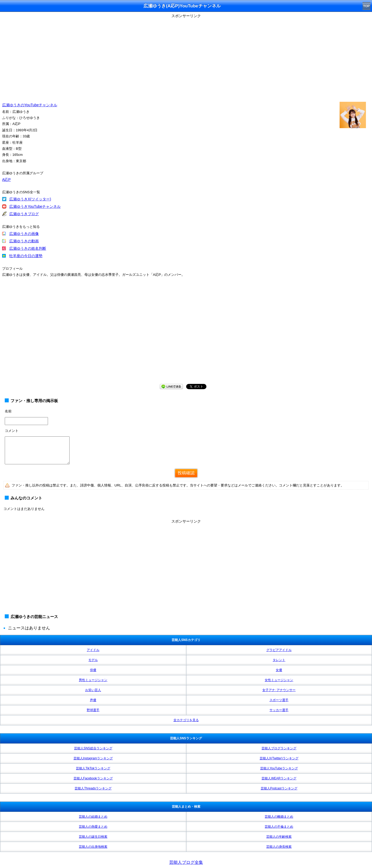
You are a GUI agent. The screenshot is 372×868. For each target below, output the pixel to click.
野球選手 (93, 710)
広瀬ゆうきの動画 (24, 241)
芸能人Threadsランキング (93, 788)
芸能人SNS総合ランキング (93, 748)
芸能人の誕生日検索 (93, 837)
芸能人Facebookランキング (93, 778)
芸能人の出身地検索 (93, 847)
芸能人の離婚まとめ (279, 817)
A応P (6, 180)
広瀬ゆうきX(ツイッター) (30, 199)
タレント (279, 660)
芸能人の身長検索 (279, 847)
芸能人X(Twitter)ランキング (279, 758)
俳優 (93, 670)
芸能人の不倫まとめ (279, 827)
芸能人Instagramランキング (93, 758)
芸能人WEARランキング (279, 778)
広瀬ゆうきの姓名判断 (28, 248)
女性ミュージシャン (279, 680)
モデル (93, 660)
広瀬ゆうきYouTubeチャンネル (35, 206)
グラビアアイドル (279, 650)
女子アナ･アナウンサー (279, 690)
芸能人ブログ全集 (186, 862)
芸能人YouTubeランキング (279, 768)
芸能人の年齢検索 (279, 837)
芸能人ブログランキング (279, 748)
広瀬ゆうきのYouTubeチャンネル (30, 105)
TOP (366, 6)
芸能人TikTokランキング (93, 768)
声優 (93, 700)
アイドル (93, 650)
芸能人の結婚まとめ (93, 817)
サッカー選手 (279, 710)
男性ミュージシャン (93, 680)
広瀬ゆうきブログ (24, 214)
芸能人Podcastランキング (279, 788)
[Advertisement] (186, 57)
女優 (279, 670)
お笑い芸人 (93, 690)
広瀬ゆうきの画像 (24, 234)
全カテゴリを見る (186, 720)
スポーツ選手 (279, 700)
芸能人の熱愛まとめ (93, 827)
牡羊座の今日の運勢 (26, 256)
